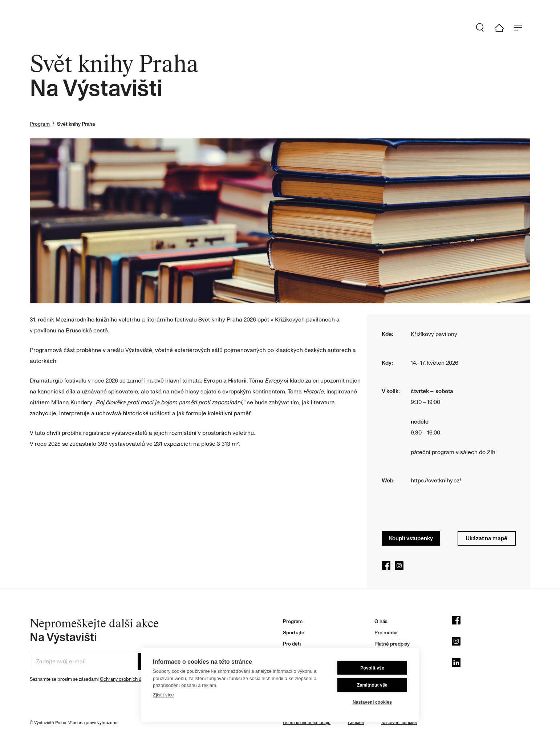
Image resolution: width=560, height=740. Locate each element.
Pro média (386, 633)
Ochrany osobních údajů (125, 679)
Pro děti (292, 644)
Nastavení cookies (372, 702)
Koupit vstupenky (411, 538)
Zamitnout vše (372, 685)
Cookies (356, 723)
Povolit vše (372, 668)
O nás (381, 621)
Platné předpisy (392, 644)
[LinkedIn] (491, 664)
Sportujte (294, 633)
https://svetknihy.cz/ (436, 481)
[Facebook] (491, 622)
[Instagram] (491, 643)
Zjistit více (163, 695)
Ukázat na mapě (486, 538)
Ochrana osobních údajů (307, 723)
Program (40, 124)
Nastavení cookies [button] (399, 723)
